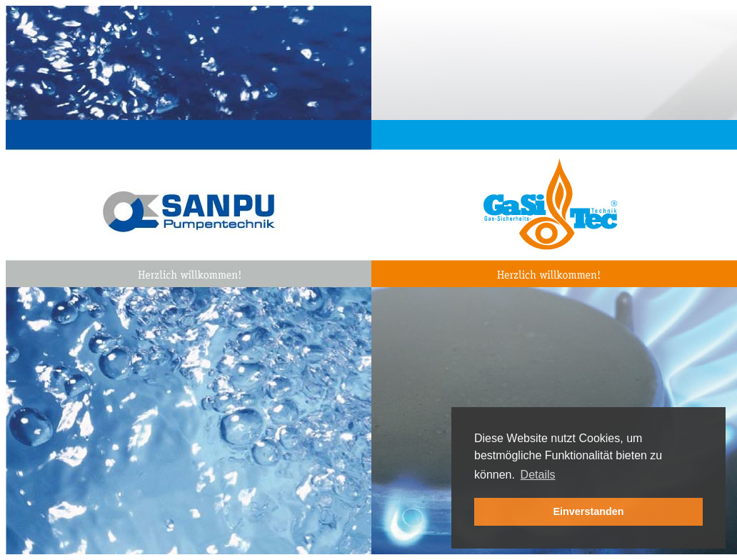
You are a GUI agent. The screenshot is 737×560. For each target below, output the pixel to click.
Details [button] (538, 475)
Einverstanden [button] (588, 511)
